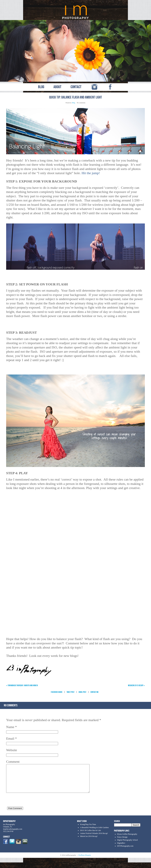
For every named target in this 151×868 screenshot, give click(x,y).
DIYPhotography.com (125, 852)
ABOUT (57, 87)
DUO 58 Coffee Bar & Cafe (91, 836)
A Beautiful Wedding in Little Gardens (94, 833)
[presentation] (30, 805)
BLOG (41, 87)
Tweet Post (70, 692)
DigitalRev (121, 849)
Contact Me (95, 692)
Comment (13, 762)
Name (10, 727)
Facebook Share (57, 692)
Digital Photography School (127, 845)
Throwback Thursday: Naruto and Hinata (22, 685)
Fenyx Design (122, 843)
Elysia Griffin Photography (127, 840)
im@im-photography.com (13, 835)
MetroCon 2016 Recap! (89, 842)
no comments (11, 705)
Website (12, 750)
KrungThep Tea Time (88, 830)
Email (10, 738)
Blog (74, 103)
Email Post (82, 692)
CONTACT (76, 87)
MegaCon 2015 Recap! (136, 685)
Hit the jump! (91, 173)
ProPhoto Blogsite (85, 861)
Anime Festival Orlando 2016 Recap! (94, 839)
